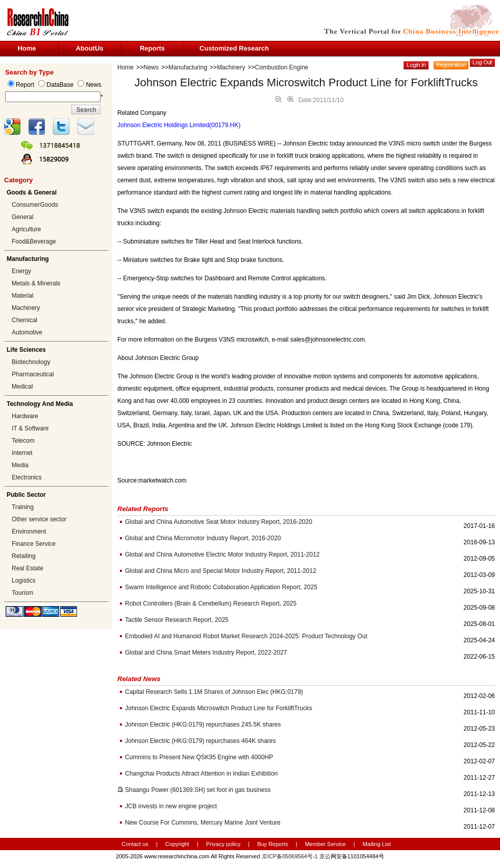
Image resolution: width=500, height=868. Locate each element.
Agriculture (26, 229)
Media (20, 465)
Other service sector (39, 519)
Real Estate (28, 568)
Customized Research (234, 48)
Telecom (23, 441)
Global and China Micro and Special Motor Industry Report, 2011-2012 (221, 571)
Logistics (24, 581)
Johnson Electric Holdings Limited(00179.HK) (179, 125)
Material (23, 296)
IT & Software (30, 428)
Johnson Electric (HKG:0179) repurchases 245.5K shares (203, 725)
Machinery (26, 308)
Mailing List (377, 844)
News (151, 67)
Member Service (326, 844)
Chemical (24, 320)
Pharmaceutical (33, 374)
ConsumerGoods (35, 205)
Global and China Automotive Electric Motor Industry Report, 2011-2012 (222, 554)
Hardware (25, 416)
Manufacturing (188, 67)
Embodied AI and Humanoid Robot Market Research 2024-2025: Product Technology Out (246, 636)
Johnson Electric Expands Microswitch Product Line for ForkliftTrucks (219, 708)
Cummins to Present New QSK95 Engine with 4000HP (199, 757)
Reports (152, 48)
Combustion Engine (282, 67)
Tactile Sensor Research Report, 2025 (177, 620)
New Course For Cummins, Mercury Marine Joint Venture (203, 823)
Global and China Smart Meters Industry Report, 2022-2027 (206, 653)
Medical (22, 387)
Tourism (22, 593)
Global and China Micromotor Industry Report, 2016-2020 (203, 538)
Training (23, 507)
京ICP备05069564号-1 (290, 856)
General (23, 217)
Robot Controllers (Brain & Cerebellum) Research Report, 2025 (211, 604)
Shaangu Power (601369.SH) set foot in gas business (198, 790)
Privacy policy (224, 844)
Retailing (24, 556)
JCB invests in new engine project (171, 806)
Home (27, 48)
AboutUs (89, 48)
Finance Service (34, 544)
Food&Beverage (34, 242)
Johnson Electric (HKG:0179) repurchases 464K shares (200, 741)
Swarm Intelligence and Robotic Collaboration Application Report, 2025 (221, 587)
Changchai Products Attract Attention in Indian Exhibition (202, 774)
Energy (21, 271)
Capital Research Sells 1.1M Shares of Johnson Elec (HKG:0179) (214, 692)
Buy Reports (273, 844)
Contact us (135, 844)
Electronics (27, 477)
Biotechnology (31, 362)
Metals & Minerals (36, 283)
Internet (22, 453)
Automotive (27, 332)
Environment (29, 532)
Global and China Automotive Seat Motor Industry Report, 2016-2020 (219, 522)
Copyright (177, 844)
